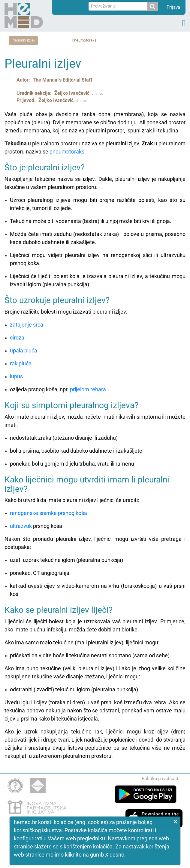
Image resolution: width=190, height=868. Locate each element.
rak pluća (21, 363)
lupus (16, 376)
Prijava (173, 7)
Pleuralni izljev (23, 40)
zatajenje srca (27, 325)
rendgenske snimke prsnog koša (48, 513)
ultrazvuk (21, 526)
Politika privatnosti (161, 779)
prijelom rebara (88, 389)
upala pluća (24, 350)
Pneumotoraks (84, 40)
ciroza (17, 338)
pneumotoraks (67, 152)
